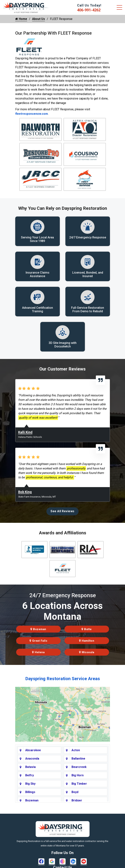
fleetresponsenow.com (32, 114)
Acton (76, 751)
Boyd (75, 793)
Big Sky (30, 785)
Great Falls (38, 641)
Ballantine (78, 759)
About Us (39, 19)
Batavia (30, 768)
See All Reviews (62, 512)
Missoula (87, 653)
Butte (87, 630)
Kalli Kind (25, 433)
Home (21, 19)
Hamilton (87, 641)
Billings (30, 793)
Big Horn (78, 776)
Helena (38, 653)
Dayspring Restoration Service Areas (63, 679)
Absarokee (33, 751)
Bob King (25, 493)
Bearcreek (79, 768)
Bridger (77, 801)
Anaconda (32, 759)
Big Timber (79, 785)
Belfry (30, 776)
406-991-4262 (89, 10)
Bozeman (38, 630)
